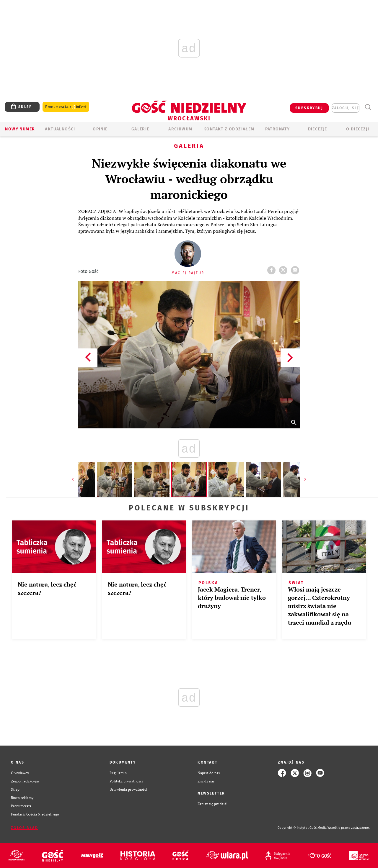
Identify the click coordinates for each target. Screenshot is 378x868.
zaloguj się (346, 108)
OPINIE (100, 129)
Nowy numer (20, 129)
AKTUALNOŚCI (60, 129)
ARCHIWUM (180, 129)
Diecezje (318, 129)
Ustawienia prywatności (128, 789)
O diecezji (358, 129)
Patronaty (278, 129)
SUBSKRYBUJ (309, 108)
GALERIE (140, 129)
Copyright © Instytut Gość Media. (303, 828)
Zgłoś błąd (25, 828)
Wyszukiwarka (368, 107)
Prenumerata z (66, 107)
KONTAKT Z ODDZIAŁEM (229, 129)
